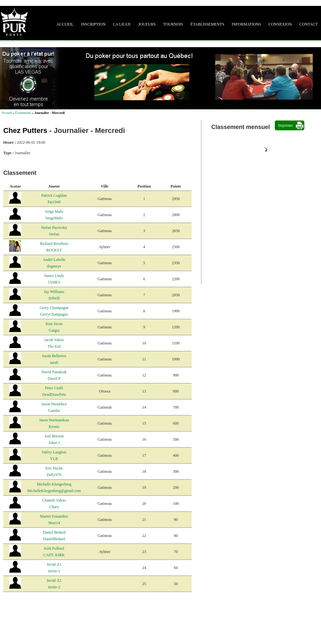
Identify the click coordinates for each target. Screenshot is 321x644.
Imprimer (285, 125)
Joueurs (147, 24)
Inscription (93, 24)
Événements (23, 113)
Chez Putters (25, 130)
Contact (309, 24)
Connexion (280, 24)
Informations (246, 24)
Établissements (208, 24)
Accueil (65, 24)
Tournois (173, 24)
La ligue (122, 24)
